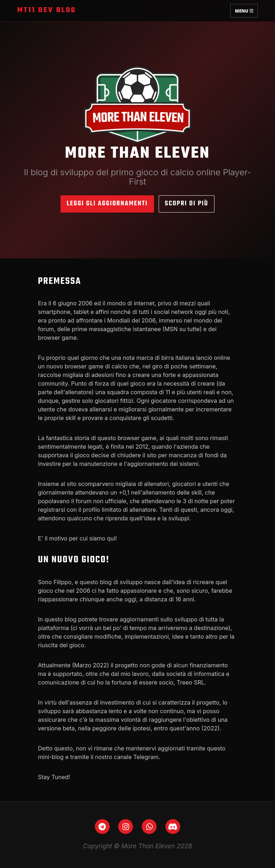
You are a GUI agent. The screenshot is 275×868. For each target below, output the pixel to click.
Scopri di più (186, 204)
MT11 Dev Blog (47, 10)
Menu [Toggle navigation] (244, 11)
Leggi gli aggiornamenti (107, 204)
